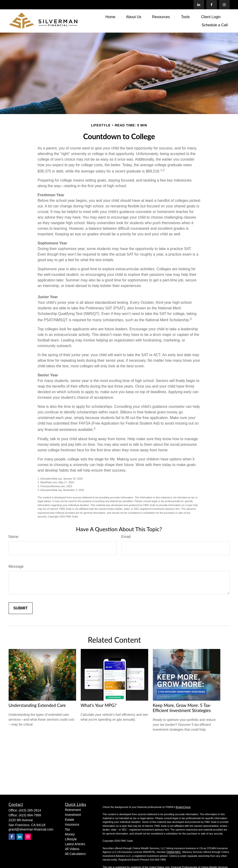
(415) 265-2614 (30, 810)
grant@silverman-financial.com (31, 829)
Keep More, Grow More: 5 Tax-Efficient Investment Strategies (182, 708)
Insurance (72, 824)
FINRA (170, 852)
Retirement (73, 810)
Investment (73, 815)
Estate (70, 820)
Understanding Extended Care (37, 705)
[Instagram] (28, 837)
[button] (110, 17)
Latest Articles (75, 844)
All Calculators (75, 854)
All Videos (72, 849)
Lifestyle (71, 839)
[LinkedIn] (199, 5)
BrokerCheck (183, 807)
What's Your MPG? (99, 705)
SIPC (178, 852)
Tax (67, 829)
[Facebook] (212, 5)
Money (70, 834)
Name (14, 537)
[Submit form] (21, 608)
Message (16, 566)
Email (126, 537)
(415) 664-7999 (30, 815)
